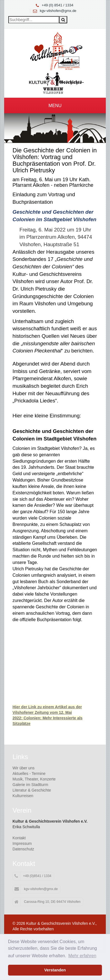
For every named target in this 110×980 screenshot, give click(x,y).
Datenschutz (23, 849)
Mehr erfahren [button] (82, 956)
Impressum (22, 843)
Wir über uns (23, 768)
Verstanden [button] (55, 970)
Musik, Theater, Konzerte (34, 779)
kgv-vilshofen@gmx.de (58, 11)
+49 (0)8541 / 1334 (33, 876)
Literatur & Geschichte (32, 790)
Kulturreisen (23, 796)
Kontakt (19, 838)
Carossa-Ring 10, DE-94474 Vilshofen (47, 902)
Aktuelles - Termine (29, 774)
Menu (55, 106)
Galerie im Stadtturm (30, 785)
